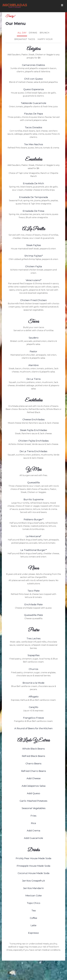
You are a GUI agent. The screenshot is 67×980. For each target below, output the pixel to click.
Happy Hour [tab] (45, 39)
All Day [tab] (22, 33)
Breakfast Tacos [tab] (25, 39)
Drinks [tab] (33, 33)
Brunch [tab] (45, 33)
